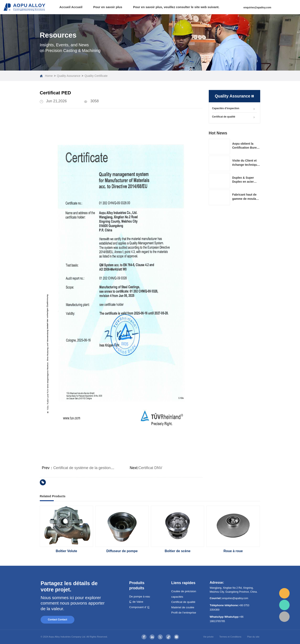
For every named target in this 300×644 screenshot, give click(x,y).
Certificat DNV (150, 468)
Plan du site (253, 637)
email (284, 593)
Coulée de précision (184, 591)
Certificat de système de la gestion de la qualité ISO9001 (101, 468)
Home (49, 76)
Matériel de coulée (183, 607)
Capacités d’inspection (234, 109)
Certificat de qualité (234, 117)
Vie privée (208, 637)
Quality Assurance (69, 76)
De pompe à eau (140, 597)
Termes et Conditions (230, 637)
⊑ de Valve (136, 602)
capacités (177, 597)
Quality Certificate (96, 76)
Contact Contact (58, 620)
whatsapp (284, 605)
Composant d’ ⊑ (139, 607)
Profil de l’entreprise (184, 613)
